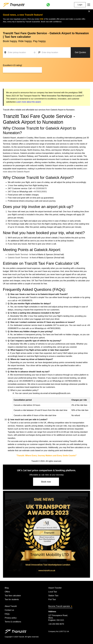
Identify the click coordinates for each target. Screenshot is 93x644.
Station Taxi (53, 596)
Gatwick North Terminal (18, 254)
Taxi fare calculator (13, 596)
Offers (7, 592)
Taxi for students (12, 599)
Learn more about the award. (29, 102)
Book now (46, 482)
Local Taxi (53, 592)
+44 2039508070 (39, 188)
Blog (7, 588)
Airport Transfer (55, 588)
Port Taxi (52, 599)
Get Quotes (80, 52)
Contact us (9, 610)
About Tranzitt (11, 606)
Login (80, 5)
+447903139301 (40, 192)
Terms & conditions (13, 622)
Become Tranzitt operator (60, 606)
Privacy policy (11, 618)
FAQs (7, 614)
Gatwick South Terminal (18, 258)
